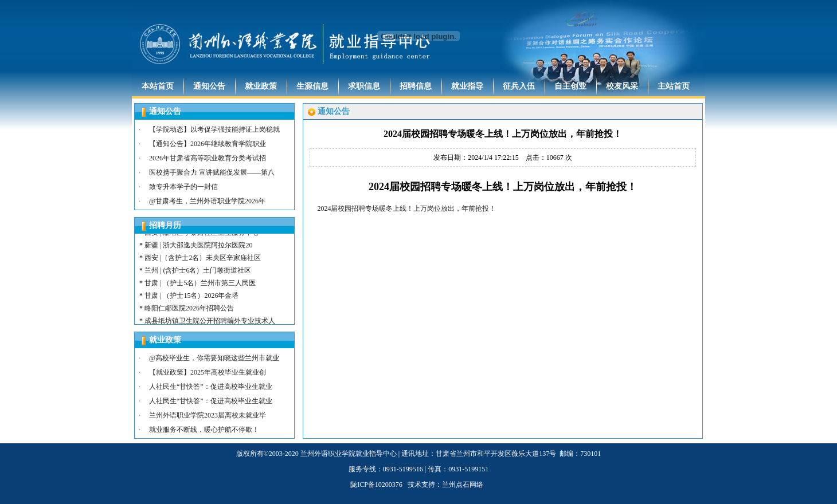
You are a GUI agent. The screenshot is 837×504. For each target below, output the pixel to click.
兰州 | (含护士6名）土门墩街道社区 (198, 275)
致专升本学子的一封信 (183, 187)
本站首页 (158, 86)
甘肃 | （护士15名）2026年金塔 (191, 300)
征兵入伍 (519, 86)
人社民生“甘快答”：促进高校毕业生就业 (211, 387)
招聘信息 (416, 86)
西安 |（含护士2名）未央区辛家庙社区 (203, 262)
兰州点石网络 (463, 485)
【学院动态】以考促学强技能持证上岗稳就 (214, 129)
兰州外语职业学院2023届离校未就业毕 (208, 415)
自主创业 (570, 86)
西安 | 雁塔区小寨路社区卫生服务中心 (202, 237)
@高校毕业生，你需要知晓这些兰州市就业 (214, 358)
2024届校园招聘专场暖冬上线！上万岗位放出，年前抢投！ (406, 208)
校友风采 (622, 86)
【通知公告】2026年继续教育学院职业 (208, 144)
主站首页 (674, 86)
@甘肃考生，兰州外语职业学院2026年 (207, 201)
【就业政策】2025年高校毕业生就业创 (208, 372)
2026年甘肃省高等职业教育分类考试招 (208, 158)
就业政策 (261, 86)
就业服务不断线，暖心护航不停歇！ (204, 430)
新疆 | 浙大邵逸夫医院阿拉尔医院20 (198, 250)
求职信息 (364, 86)
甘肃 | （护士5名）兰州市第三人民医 (200, 288)
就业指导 (467, 86)
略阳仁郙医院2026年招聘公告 (189, 313)
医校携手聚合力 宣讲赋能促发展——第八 (212, 172)
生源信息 (312, 86)
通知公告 (209, 86)
